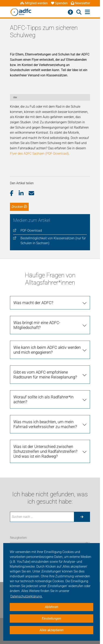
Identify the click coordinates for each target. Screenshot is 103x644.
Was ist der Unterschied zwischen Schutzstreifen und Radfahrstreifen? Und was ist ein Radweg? (45, 451)
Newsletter (80, 3)
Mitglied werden (34, 3)
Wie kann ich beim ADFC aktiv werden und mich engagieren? (47, 350)
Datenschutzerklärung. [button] (26, 596)
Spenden (59, 3)
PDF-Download (31, 230)
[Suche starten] (82, 517)
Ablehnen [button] (52, 607)
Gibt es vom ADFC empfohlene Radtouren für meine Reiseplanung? (45, 375)
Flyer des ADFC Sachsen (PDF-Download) (39, 153)
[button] (14, 193)
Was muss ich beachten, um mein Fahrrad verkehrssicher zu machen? (45, 424)
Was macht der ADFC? (33, 303)
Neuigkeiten (18, 538)
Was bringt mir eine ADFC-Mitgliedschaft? (37, 325)
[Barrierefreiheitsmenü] (70, 12)
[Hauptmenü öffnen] (87, 12)
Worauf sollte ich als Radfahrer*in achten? (43, 399)
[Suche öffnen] (79, 12)
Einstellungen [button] (51, 619)
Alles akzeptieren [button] (52, 630)
